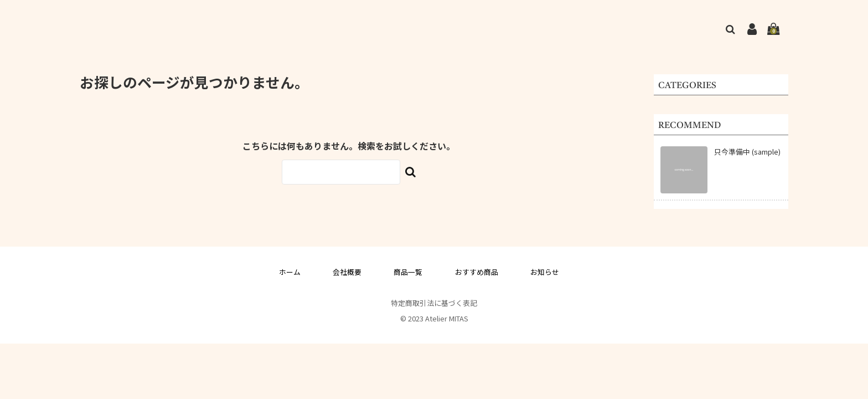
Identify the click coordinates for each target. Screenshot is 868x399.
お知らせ (545, 272)
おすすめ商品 (477, 272)
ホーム (290, 272)
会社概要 (347, 272)
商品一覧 (408, 272)
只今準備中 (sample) (747, 152)
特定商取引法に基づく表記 (434, 303)
